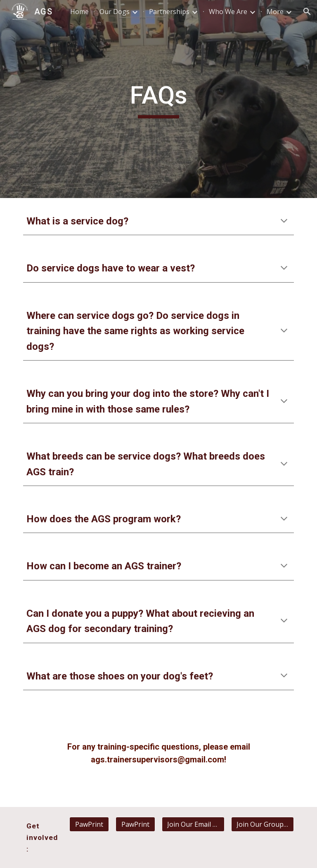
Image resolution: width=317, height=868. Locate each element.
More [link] (275, 12)
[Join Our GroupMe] (262, 824)
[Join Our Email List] (193, 824)
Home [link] (79, 12)
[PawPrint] (89, 824)
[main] (158, 99)
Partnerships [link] (169, 12)
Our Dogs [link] (115, 12)
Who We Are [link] (228, 12)
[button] (307, 12)
